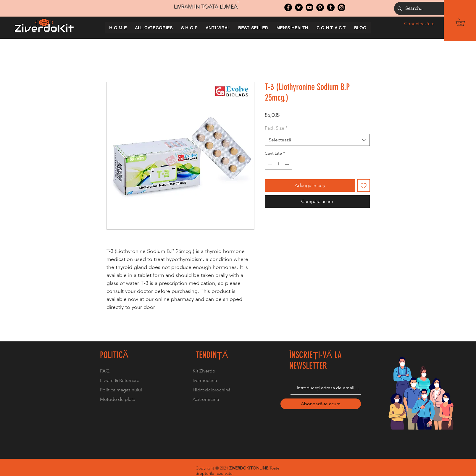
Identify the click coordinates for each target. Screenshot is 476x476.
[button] (464, 22)
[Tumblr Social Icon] (331, 7)
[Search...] (439, 8)
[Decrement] (269, 164)
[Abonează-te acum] (321, 404)
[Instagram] (341, 7)
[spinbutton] (278, 164)
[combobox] (317, 140)
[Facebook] (288, 7)
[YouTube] (309, 7)
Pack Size (276, 128)
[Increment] (287, 164)
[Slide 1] (238, 2)
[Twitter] (299, 7)
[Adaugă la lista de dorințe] (364, 185)
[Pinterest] (320, 7)
